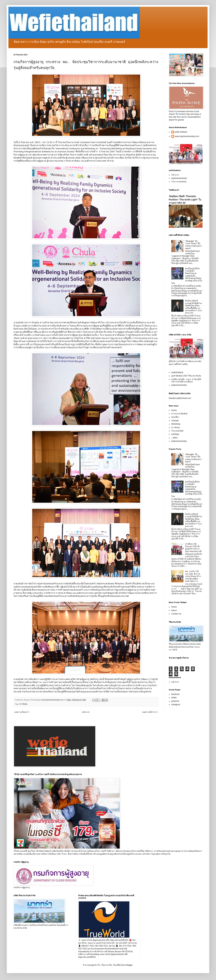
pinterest (175, 701)
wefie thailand (181, 132)
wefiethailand (177, 372)
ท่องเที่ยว (175, 417)
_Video (174, 438)
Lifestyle (175, 421)
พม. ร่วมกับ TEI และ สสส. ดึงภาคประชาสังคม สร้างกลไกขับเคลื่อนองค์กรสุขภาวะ (193, 576)
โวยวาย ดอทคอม (179, 182)
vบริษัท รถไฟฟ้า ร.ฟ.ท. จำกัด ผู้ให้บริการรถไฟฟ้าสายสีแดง (186, 381)
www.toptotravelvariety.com (187, 136)
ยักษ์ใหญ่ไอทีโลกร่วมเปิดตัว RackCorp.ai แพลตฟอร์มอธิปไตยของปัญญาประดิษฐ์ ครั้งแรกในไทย (187, 276)
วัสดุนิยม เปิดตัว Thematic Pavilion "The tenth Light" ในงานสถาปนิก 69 (185, 200)
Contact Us (176, 614)
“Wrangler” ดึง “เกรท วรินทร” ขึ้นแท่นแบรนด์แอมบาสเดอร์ (194, 245)
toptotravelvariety (179, 178)
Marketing (176, 424)
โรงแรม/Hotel (177, 431)
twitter (174, 698)
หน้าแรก (86, 712)
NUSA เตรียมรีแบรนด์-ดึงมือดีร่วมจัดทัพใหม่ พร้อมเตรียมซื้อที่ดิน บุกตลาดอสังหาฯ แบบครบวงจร (194, 307)
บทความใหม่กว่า (22, 712)
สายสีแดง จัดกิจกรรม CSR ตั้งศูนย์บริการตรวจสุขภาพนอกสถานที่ (193, 548)
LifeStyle (175, 434)
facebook (175, 694)
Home (174, 410)
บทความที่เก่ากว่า (150, 712)
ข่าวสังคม (24, 704)
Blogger (129, 965)
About (174, 610)
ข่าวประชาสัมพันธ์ (179, 414)
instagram (176, 704)
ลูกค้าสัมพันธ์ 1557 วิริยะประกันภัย (186, 376)
